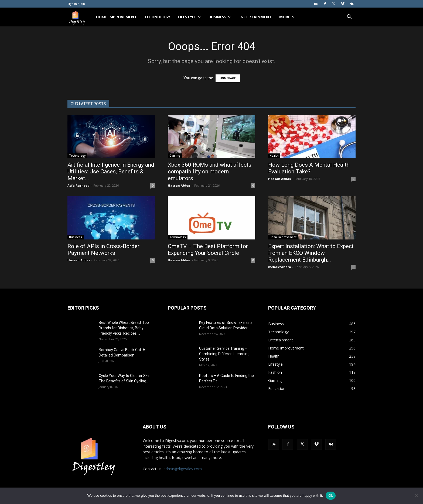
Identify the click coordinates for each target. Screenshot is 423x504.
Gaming (175, 156)
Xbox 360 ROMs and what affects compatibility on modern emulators (210, 172)
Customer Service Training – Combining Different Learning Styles (224, 354)
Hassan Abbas (179, 185)
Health (274, 156)
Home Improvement (116, 17)
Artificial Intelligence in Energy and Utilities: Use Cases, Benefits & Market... (111, 172)
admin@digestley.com (183, 469)
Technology (157, 17)
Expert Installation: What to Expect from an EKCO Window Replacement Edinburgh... (311, 253)
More (287, 17)
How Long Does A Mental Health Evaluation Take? (309, 168)
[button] (349, 17)
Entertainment (255, 17)
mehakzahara (280, 267)
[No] (416, 496)
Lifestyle (189, 17)
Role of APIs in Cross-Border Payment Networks (103, 250)
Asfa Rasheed (79, 185)
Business (220, 17)
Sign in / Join (76, 4)
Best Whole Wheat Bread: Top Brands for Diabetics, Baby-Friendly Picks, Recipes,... (124, 328)
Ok (331, 496)
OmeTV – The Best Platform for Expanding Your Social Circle (208, 250)
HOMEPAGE (228, 78)
